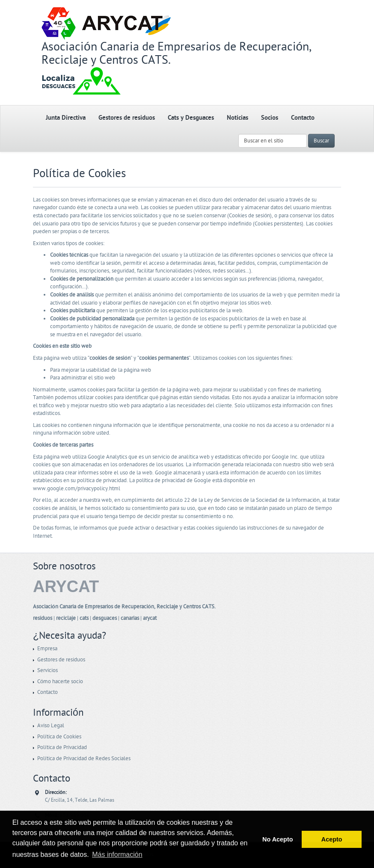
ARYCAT (66, 587)
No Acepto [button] (278, 839)
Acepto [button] (332, 839)
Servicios (47, 670)
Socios (270, 118)
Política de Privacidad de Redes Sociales (84, 758)
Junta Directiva (66, 118)
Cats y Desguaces (191, 118)
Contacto (303, 118)
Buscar (321, 141)
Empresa (47, 649)
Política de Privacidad (62, 747)
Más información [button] (117, 855)
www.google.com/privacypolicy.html (77, 489)
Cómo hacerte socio (60, 681)
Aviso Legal (51, 726)
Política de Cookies (59, 737)
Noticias (237, 118)
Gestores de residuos (127, 118)
